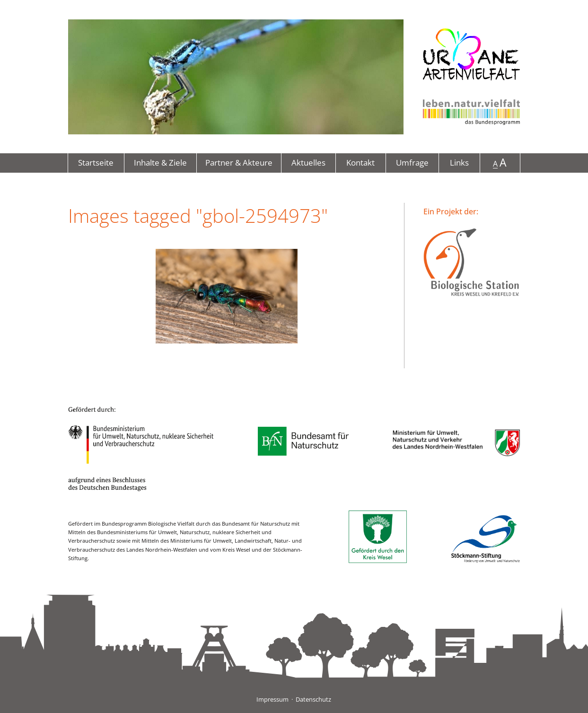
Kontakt (360, 163)
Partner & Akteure (239, 163)
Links (459, 163)
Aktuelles (308, 163)
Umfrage (412, 163)
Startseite (96, 163)
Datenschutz (313, 699)
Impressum (272, 699)
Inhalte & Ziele (160, 163)
